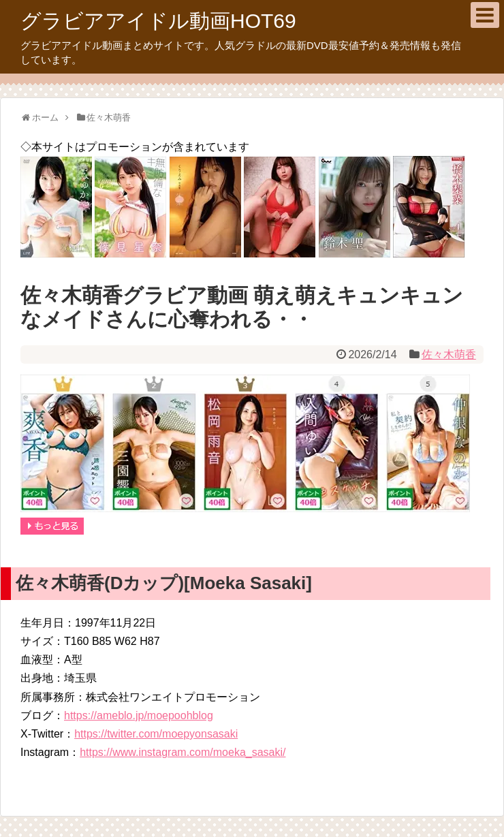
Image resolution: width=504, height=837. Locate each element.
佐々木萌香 (449, 354)
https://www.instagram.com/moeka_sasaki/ (183, 752)
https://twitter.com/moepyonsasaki (156, 734)
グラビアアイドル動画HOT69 (158, 21)
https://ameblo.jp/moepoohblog (139, 715)
